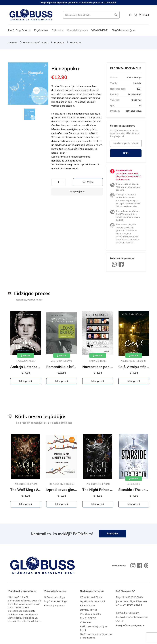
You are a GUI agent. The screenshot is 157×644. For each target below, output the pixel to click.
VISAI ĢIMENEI (100, 30)
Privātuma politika (91, 614)
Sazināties (113, 534)
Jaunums (26, 355)
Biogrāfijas (59, 43)
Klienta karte (87, 605)
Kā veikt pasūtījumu (91, 597)
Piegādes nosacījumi (123, 30)
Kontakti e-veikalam (128, 613)
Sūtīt (126, 153)
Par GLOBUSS (88, 618)
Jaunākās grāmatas (19, 30)
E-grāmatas (41, 30)
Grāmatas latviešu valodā (36, 43)
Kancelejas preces (77, 30)
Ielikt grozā (26, 381)
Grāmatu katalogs (54, 597)
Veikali (120, 621)
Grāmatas (57, 30)
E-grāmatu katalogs (56, 601)
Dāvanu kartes (89, 610)
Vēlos (88, 182)
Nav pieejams (77, 192)
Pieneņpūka (76, 43)
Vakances (86, 622)
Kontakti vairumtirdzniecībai (132, 617)
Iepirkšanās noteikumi (92, 601)
